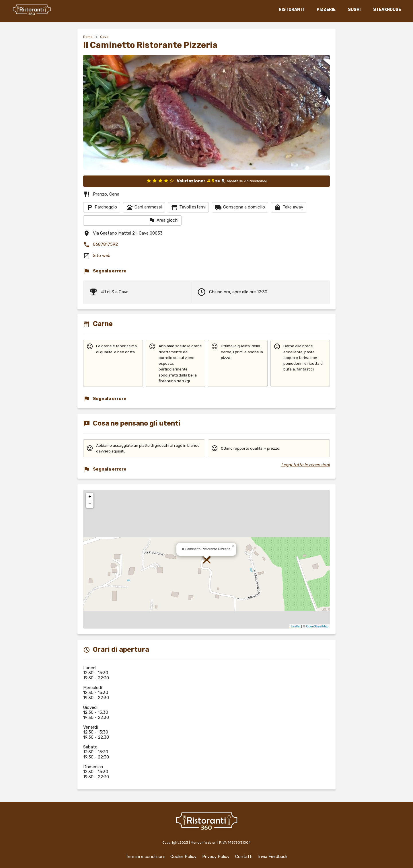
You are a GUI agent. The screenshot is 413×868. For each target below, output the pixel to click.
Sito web (102, 255)
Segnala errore (105, 271)
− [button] (90, 504)
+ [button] (90, 497)
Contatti (244, 857)
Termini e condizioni (145, 857)
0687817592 (101, 245)
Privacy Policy (216, 857)
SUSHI (354, 10)
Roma (88, 37)
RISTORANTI (291, 10)
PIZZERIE (326, 10)
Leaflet (296, 626)
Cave (104, 37)
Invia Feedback (273, 857)
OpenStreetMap (317, 626)
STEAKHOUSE (387, 10)
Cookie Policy (183, 857)
